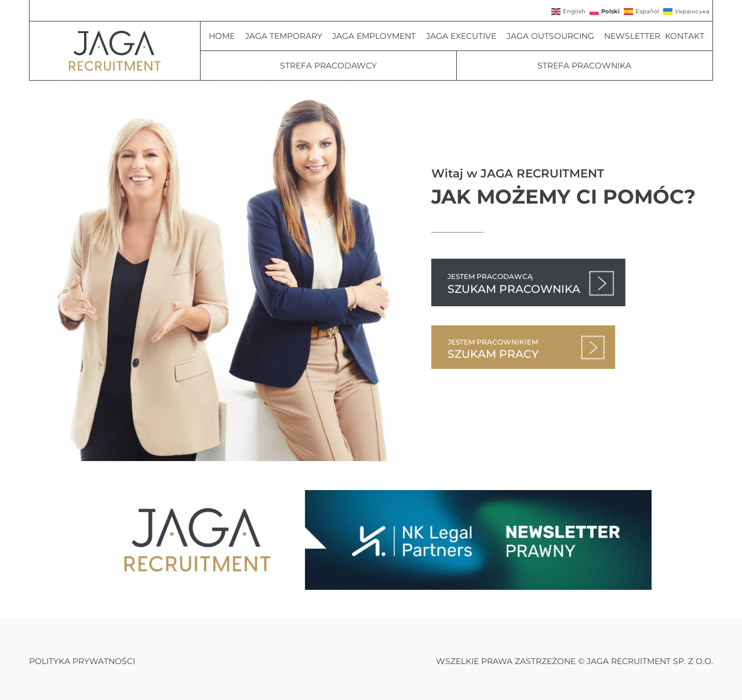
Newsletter (632, 36)
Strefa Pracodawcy (328, 66)
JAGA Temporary (287, 36)
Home (225, 36)
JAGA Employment (377, 36)
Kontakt (685, 36)
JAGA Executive (464, 36)
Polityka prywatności (82, 661)
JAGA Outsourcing (553, 36)
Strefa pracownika (584, 66)
